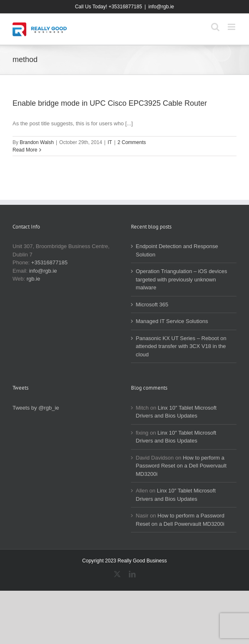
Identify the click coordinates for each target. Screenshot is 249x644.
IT (110, 142)
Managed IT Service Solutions (172, 321)
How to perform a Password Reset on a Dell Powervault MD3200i (181, 466)
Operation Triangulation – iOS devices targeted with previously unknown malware (182, 279)
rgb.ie (34, 279)
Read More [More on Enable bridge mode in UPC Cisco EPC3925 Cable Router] (25, 150)
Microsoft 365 (152, 305)
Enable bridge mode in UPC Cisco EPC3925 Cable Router (110, 103)
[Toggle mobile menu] (232, 27)
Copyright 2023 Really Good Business (124, 561)
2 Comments (132, 142)
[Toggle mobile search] (215, 27)
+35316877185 (49, 262)
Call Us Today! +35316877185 (109, 7)
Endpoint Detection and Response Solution (177, 250)
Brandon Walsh (37, 142)
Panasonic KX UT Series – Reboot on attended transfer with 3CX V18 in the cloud (181, 346)
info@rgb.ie (161, 7)
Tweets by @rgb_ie (36, 408)
